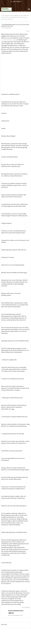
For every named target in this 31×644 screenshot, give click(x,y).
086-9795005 (17, 2)
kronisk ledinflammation (9, 40)
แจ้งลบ (28, 31)
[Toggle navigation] (29, 9)
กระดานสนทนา (6, 15)
